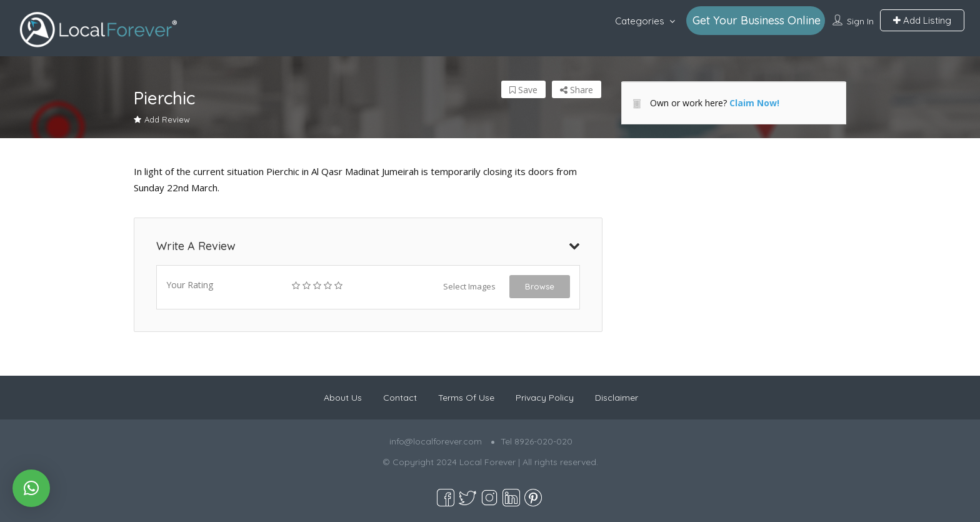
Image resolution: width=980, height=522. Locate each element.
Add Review (162, 119)
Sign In (860, 21)
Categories (640, 21)
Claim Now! (754, 103)
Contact (400, 398)
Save (523, 90)
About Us (343, 398)
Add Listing (922, 20)
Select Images (469, 286)
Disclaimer (617, 398)
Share (577, 90)
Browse (540, 286)
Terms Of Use (466, 398)
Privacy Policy (545, 398)
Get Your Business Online (757, 20)
